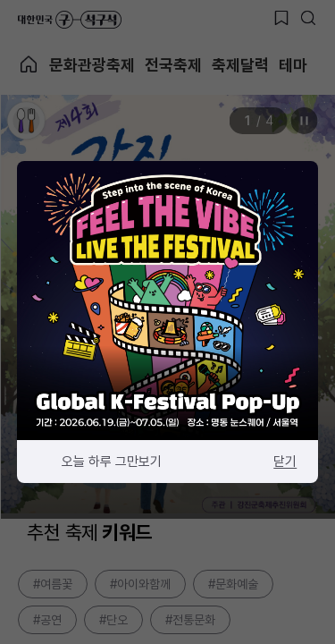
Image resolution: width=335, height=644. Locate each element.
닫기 (285, 462)
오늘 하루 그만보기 (112, 462)
